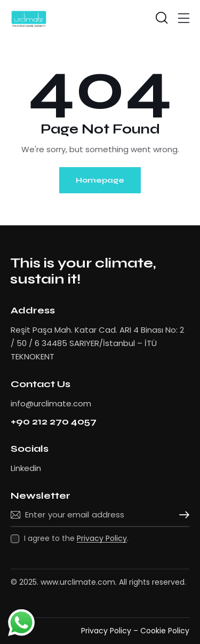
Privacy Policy (102, 539)
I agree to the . (76, 538)
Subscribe (181, 515)
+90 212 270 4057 (54, 422)
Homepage (100, 180)
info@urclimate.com (51, 403)
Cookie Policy (165, 631)
